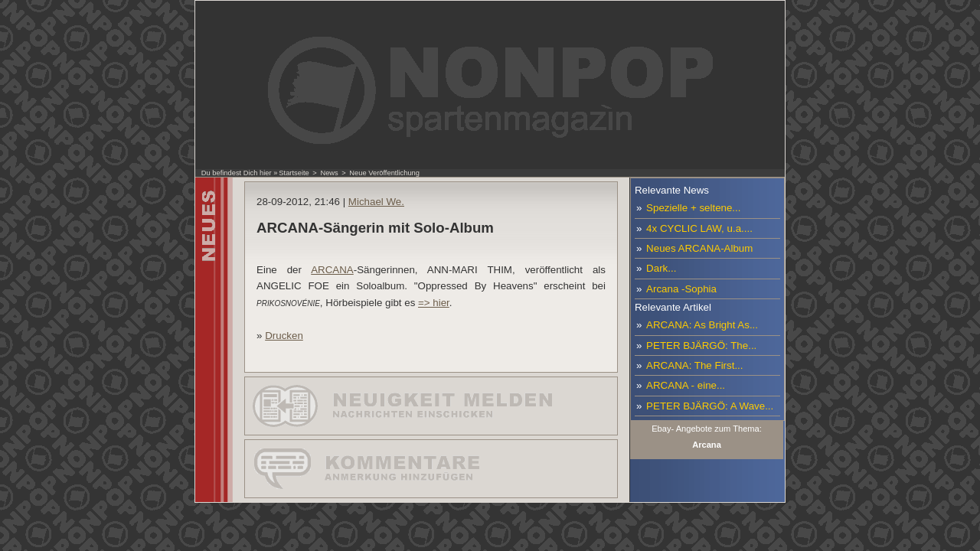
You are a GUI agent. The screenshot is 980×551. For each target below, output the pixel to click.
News (329, 173)
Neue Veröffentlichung (384, 173)
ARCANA (332, 270)
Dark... (661, 268)
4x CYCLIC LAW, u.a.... (699, 228)
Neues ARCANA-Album (699, 248)
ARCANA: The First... (694, 365)
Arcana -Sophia (681, 289)
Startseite (294, 173)
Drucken (284, 336)
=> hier (434, 303)
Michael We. (376, 202)
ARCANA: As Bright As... (702, 325)
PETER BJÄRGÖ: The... (701, 346)
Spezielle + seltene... (693, 208)
